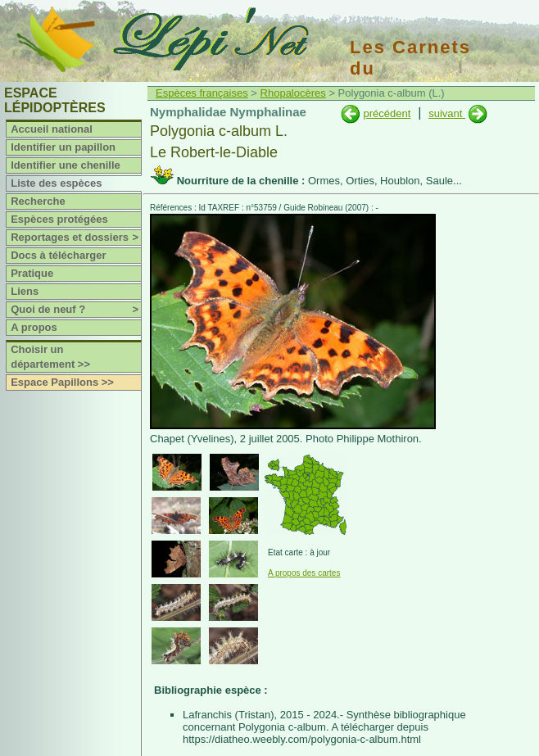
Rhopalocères (293, 93)
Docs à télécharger (58, 255)
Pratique (32, 273)
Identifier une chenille (66, 165)
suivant (447, 113)
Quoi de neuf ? (76, 310)
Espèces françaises (202, 93)
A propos (34, 327)
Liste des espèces (56, 183)
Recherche (38, 201)
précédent (387, 113)
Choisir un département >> (50, 357)
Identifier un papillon (63, 147)
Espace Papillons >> (62, 382)
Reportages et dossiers (76, 238)
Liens (25, 291)
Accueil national (52, 129)
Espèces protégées (59, 219)
